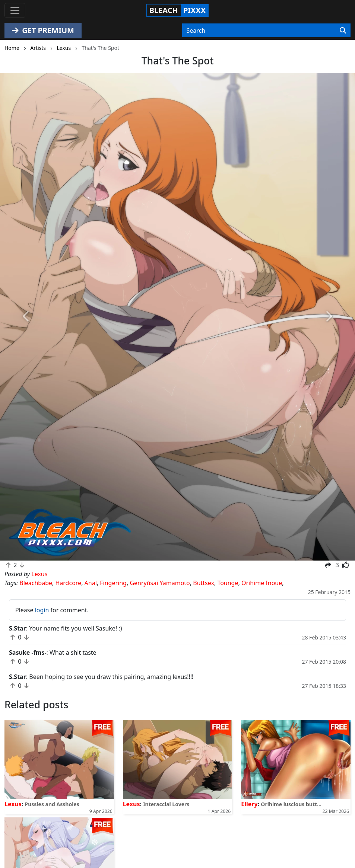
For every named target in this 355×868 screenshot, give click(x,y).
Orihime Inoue (262, 583)
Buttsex (204, 583)
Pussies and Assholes (52, 804)
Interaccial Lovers (166, 804)
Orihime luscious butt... (291, 804)
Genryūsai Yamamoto (160, 583)
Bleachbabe (36, 583)
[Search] (343, 31)
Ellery (249, 804)
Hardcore (69, 583)
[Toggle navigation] (15, 10)
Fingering (113, 583)
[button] (27, 317)
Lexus (13, 804)
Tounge (228, 583)
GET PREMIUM (43, 30)
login (42, 610)
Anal (91, 583)
